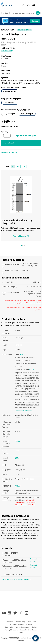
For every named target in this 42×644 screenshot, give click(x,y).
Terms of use (32, 622)
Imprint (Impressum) (22, 627)
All (13, 167)
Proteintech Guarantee (9, 153)
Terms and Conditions (17, 624)
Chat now (35, 21)
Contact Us (10, 622)
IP (24, 167)
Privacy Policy (20, 622)
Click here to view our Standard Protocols (17, 579)
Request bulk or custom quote (25, 136)
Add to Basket (9, 143)
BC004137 (33, 369)
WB (18, 167)
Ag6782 (23, 354)
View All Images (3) (21, 236)
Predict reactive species (24, 411)
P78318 (18, 486)
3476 (17, 458)
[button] (36, 638)
